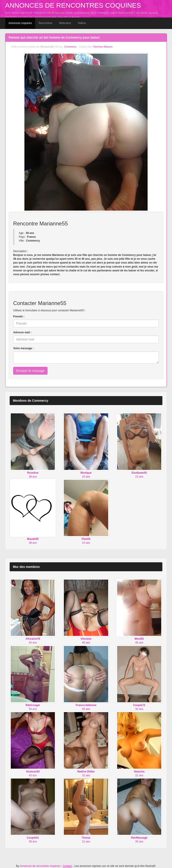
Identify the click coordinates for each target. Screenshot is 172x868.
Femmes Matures (103, 47)
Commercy (70, 47)
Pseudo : (19, 316)
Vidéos (82, 23)
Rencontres (45, 23)
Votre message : (24, 348)
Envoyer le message (30, 371)
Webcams (65, 23)
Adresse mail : (22, 332)
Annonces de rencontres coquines (73, 5)
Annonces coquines (20, 23)
